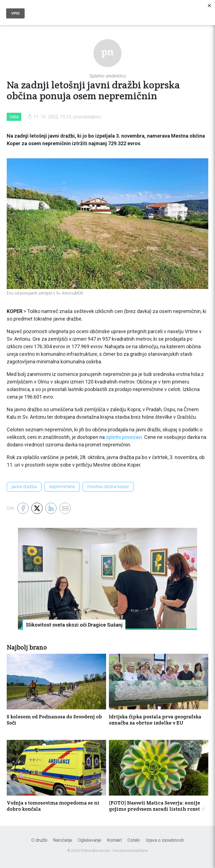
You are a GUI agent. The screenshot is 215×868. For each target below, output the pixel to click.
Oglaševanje (90, 840)
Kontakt (114, 840)
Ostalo (134, 840)
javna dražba (24, 487)
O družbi (39, 840)
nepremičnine (62, 487)
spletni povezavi (124, 437)
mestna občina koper (108, 487)
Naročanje (63, 840)
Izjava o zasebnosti (165, 840)
